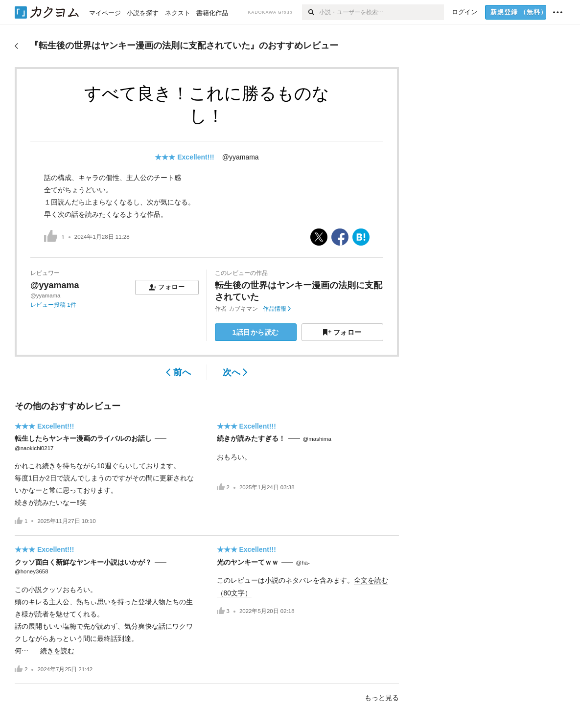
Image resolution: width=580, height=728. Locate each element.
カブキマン (243, 309)
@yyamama (241, 157)
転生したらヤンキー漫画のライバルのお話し (83, 438)
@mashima (317, 439)
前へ (178, 372)
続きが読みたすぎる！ (251, 438)
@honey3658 (32, 571)
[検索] (311, 12)
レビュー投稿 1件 (53, 305)
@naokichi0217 (34, 448)
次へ (235, 372)
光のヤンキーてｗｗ (248, 562)
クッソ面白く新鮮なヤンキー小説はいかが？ (83, 562)
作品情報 (277, 309)
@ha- (303, 563)
